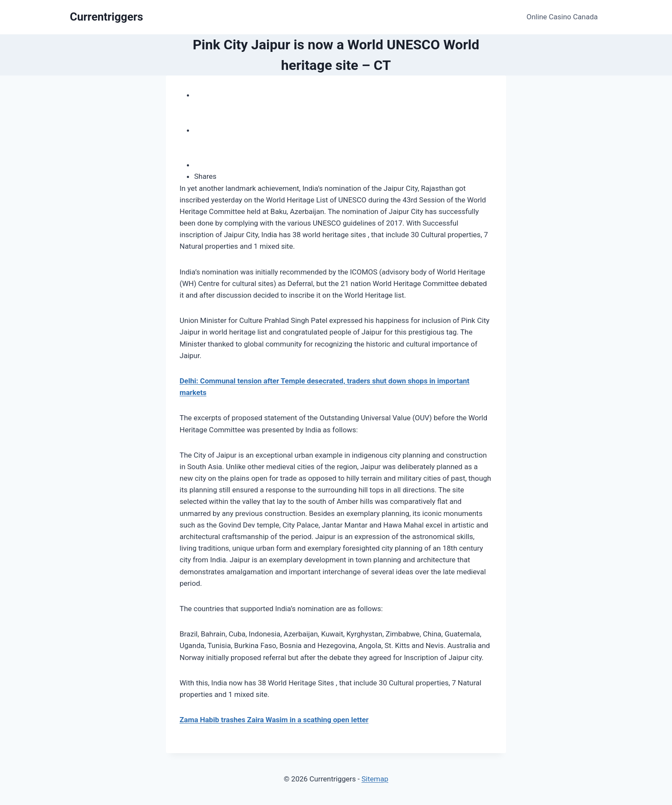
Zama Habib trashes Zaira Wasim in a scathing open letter (274, 720)
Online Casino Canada (562, 17)
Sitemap (375, 779)
